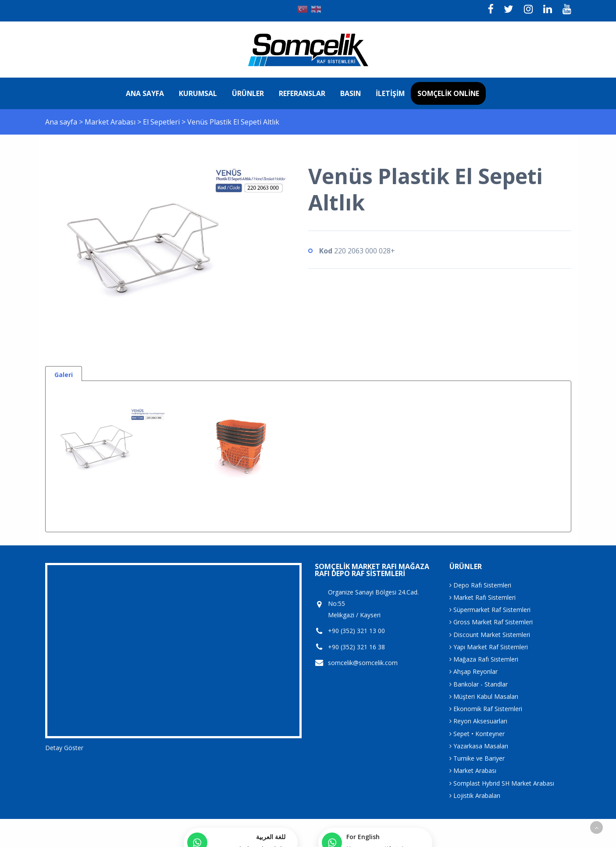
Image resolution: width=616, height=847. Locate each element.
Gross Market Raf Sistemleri (491, 622)
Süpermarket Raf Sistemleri (490, 610)
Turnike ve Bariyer (477, 758)
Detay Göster (64, 748)
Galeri (64, 375)
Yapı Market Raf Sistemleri (489, 647)
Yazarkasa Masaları (479, 746)
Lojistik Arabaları (475, 795)
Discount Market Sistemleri (490, 635)
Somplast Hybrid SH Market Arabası (502, 783)
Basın (351, 93)
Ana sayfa (145, 93)
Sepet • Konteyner (477, 734)
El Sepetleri (162, 122)
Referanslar (302, 93)
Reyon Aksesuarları (478, 721)
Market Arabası (111, 122)
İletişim (390, 93)
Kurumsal (198, 93)
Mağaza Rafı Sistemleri (484, 659)
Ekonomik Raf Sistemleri (486, 709)
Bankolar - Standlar (479, 684)
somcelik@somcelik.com (363, 663)
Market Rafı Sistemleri (482, 597)
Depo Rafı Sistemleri (480, 585)
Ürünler (248, 93)
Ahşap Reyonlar (474, 671)
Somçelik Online (448, 93)
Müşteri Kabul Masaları (484, 696)
